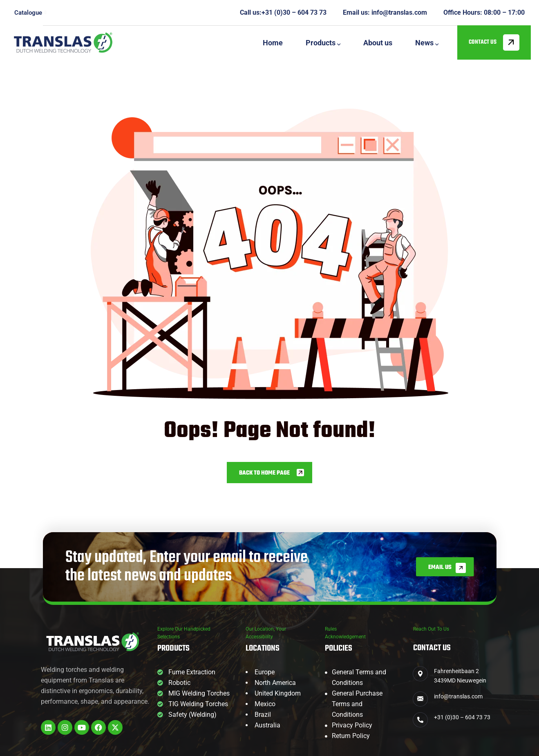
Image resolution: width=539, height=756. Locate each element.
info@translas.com (399, 12)
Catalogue (30, 13)
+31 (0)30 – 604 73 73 (294, 12)
